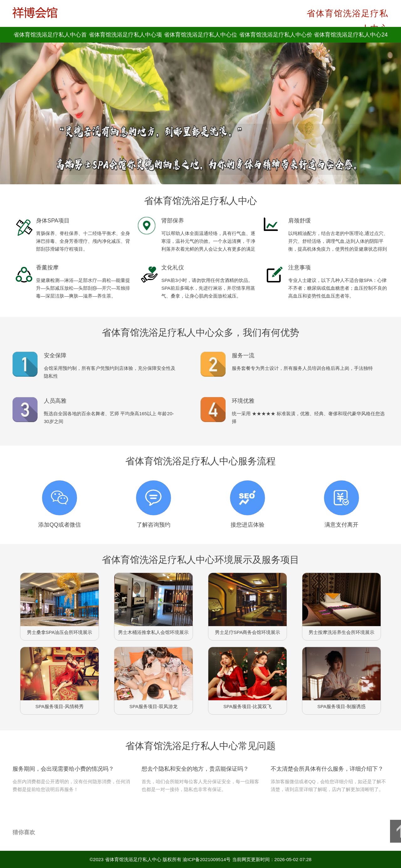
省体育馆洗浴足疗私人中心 (133, 859)
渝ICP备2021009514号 (207, 859)
